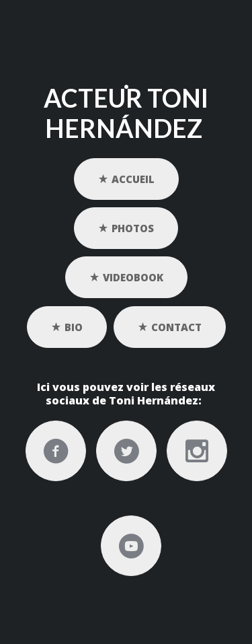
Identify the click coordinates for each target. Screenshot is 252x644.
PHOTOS (126, 228)
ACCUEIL (126, 179)
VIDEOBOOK (126, 277)
